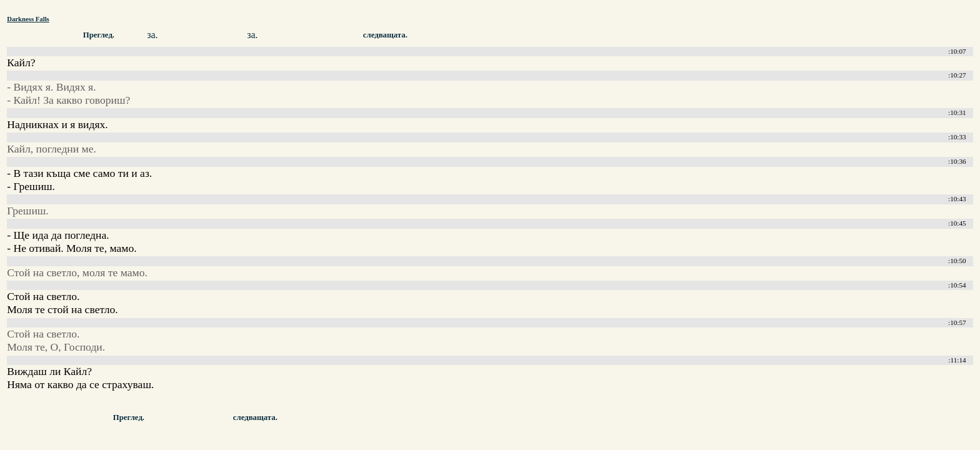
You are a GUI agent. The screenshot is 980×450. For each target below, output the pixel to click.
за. (152, 35)
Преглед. (99, 35)
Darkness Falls (28, 19)
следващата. (385, 35)
